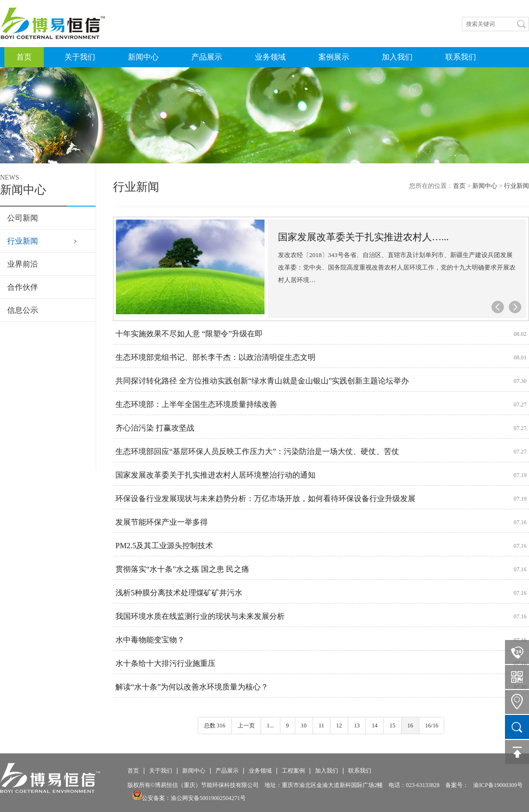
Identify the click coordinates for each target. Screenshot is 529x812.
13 (357, 726)
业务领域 (270, 57)
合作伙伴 (23, 287)
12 (339, 726)
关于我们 (80, 57)
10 (304, 726)
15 (392, 726)
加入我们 (397, 57)
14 (375, 726)
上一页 (246, 726)
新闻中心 (143, 57)
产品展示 (207, 57)
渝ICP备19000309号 (498, 785)
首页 (24, 57)
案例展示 (334, 57)
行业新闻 (23, 241)
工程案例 (293, 771)
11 (322, 726)
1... (271, 726)
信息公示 (23, 310)
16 (410, 726)
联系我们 (461, 57)
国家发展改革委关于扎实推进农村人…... (363, 237)
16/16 (432, 726)
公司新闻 (23, 218)
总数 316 (215, 726)
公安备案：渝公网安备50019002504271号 (189, 798)
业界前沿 (23, 264)
